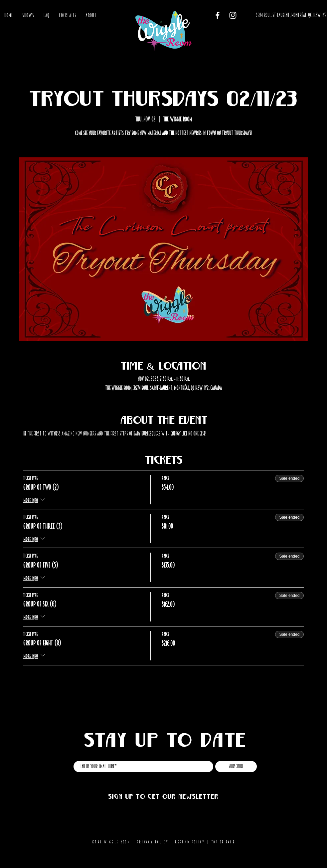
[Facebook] (218, 15)
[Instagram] (233, 15)
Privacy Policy (153, 842)
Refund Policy (190, 842)
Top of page (223, 842)
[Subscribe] (236, 767)
